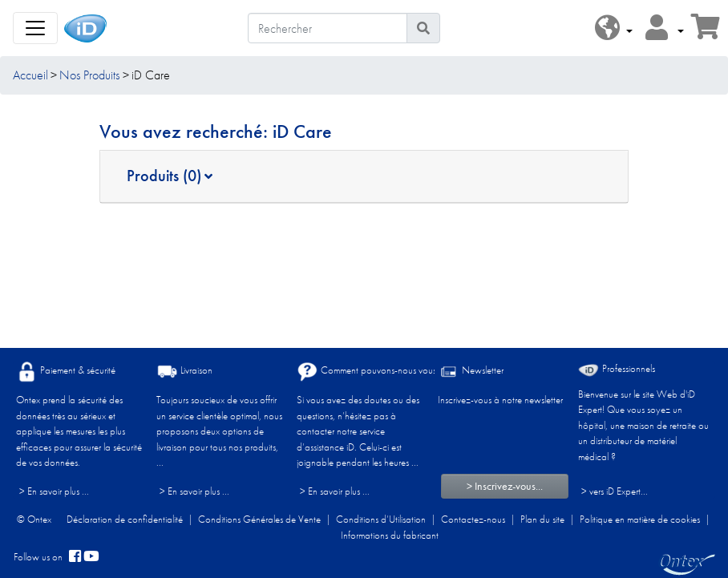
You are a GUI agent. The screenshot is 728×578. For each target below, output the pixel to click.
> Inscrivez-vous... (505, 486)
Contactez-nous (473, 519)
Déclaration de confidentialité (125, 519)
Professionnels (617, 369)
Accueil (30, 75)
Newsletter (471, 372)
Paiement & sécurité (66, 372)
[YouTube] (91, 557)
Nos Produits (89, 75)
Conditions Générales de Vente (259, 519)
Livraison (184, 372)
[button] (614, 28)
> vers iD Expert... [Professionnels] (615, 491)
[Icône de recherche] (423, 28)
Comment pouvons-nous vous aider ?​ (381, 372)
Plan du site (542, 519)
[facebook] (75, 557)
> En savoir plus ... (54, 491)
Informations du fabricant (390, 535)
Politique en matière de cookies (640, 519)
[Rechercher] (328, 28)
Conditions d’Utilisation (381, 519)
